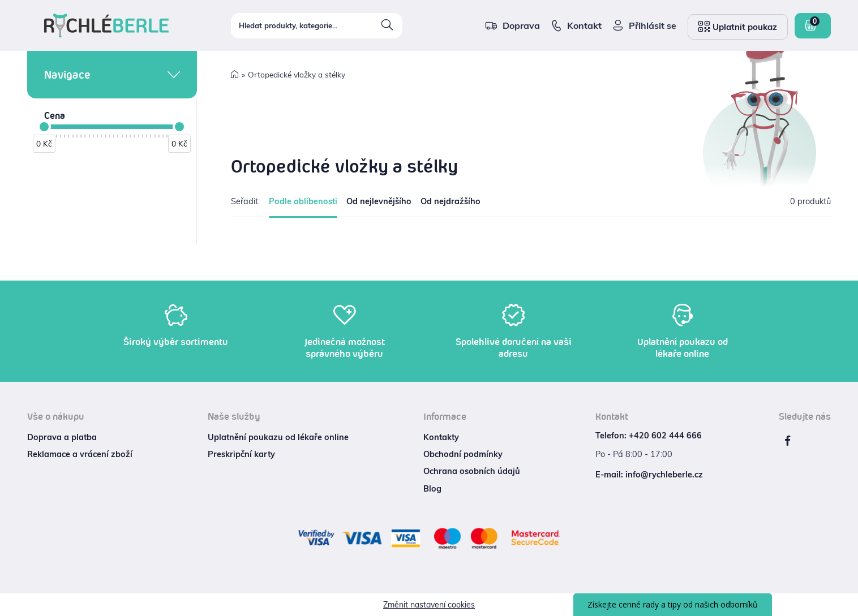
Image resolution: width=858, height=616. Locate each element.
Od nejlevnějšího (379, 201)
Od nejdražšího (451, 201)
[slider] (44, 127)
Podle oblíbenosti (303, 201)
